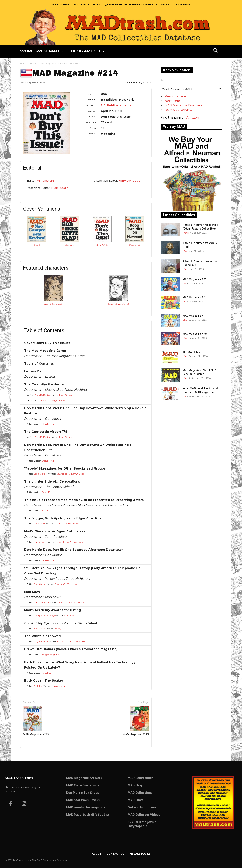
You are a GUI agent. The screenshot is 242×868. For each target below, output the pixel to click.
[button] (216, 51)
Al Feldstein (45, 181)
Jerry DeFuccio (130, 181)
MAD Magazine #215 (136, 721)
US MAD (33, 64)
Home (23, 64)
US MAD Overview (178, 110)
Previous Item (175, 96)
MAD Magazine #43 (195, 279)
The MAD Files (191, 352)
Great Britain (102, 245)
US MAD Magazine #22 (54, 400)
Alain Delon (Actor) (53, 304)
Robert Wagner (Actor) (118, 304)
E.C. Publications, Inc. (117, 105)
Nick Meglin (60, 188)
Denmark (69, 245)
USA (185, 251)
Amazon (193, 118)
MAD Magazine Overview (184, 105)
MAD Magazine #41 (195, 316)
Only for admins (33, 754)
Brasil (37, 245)
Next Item (172, 101)
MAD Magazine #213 (36, 721)
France (186, 233)
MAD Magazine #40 (195, 334)
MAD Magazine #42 (195, 298)
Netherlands (135, 245)
